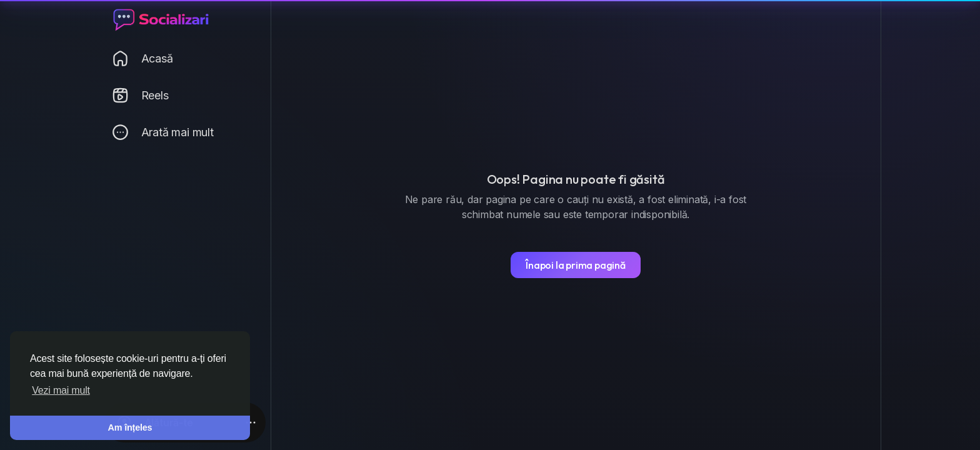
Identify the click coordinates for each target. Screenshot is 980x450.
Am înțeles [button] (130, 427)
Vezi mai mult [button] (61, 390)
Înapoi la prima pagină (576, 265)
